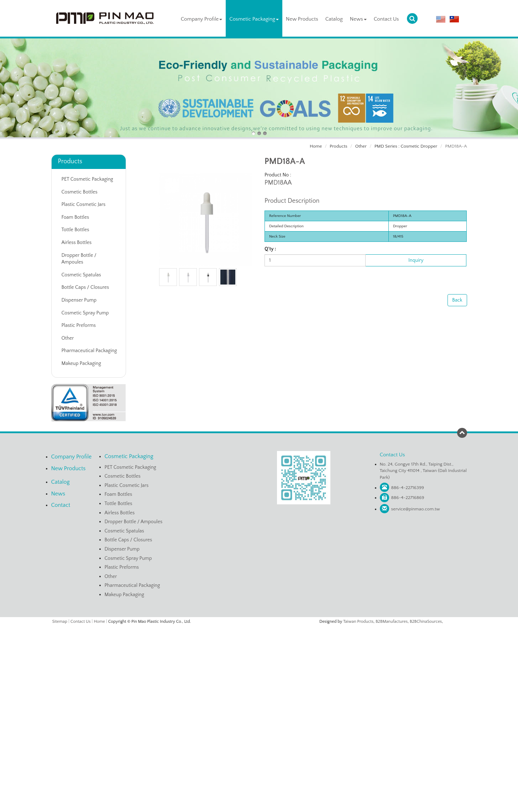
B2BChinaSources (426, 622)
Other (361, 146)
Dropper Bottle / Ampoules (79, 259)
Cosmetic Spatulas (81, 275)
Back (457, 300)
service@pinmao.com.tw (416, 509)
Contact (61, 505)
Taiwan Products (358, 622)
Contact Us (386, 19)
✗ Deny (259, 651)
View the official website (274, 695)
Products (338, 146)
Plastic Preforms (79, 325)
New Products (302, 19)
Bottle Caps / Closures (85, 287)
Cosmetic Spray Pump (85, 313)
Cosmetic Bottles (80, 192)
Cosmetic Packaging (254, 19)
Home (316, 146)
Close (259, 630)
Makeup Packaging (81, 363)
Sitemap (60, 622)
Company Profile (202, 19)
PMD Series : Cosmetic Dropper (406, 146)
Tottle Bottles (75, 230)
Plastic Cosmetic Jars (84, 205)
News (358, 19)
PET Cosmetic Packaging (87, 179)
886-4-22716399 (408, 488)
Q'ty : (270, 249)
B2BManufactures (392, 622)
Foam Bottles (75, 217)
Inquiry (416, 260)
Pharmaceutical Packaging (89, 351)
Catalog (334, 19)
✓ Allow (259, 644)
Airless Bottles (77, 243)
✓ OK (344, 808)
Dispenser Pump (79, 300)
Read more (232, 695)
